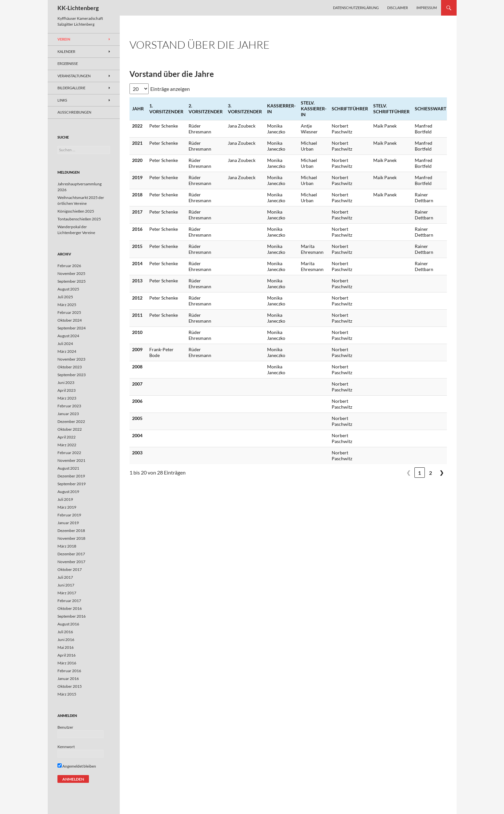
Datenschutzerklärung (356, 8)
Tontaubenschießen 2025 (79, 219)
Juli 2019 (65, 499)
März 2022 (67, 445)
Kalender (66, 51)
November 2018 (71, 538)
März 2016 (67, 663)
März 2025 (67, 305)
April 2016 (67, 655)
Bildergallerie (71, 88)
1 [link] (419, 473)
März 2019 (67, 507)
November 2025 (71, 273)
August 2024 (68, 336)
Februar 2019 (69, 515)
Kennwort (66, 747)
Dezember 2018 (71, 530)
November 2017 (71, 562)
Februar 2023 (69, 406)
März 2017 (67, 593)
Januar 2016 (68, 678)
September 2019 (72, 484)
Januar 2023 (68, 414)
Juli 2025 (65, 297)
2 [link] (430, 473)
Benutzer (65, 727)
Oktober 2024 (70, 320)
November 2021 (71, 460)
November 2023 (71, 359)
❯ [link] (442, 472)
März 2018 (67, 546)
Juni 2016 (66, 640)
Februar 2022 (69, 453)
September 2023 (72, 375)
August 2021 (68, 468)
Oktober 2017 (70, 569)
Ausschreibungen (74, 112)
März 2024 (67, 351)
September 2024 (72, 328)
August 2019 (68, 492)
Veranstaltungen (74, 76)
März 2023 (67, 398)
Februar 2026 (69, 266)
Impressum (427, 8)
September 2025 (72, 281)
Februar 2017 (69, 601)
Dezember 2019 (71, 476)
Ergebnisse (68, 63)
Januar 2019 (68, 523)
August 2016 (68, 624)
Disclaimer (398, 8)
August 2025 (68, 289)
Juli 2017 (65, 577)
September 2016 (72, 616)
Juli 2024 (65, 344)
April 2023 (67, 390)
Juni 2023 (66, 382)
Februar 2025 (69, 312)
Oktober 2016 (70, 608)
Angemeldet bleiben (77, 766)
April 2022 (67, 437)
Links (62, 100)
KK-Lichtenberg (78, 8)
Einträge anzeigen (170, 89)
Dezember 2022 (71, 421)
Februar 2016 (69, 671)
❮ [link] (408, 472)
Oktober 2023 (70, 367)
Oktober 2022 (70, 429)
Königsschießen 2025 (76, 211)
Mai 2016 (66, 647)
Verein (64, 39)
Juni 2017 (66, 585)
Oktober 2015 (70, 686)
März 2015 (67, 694)
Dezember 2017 (71, 554)
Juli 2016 (65, 632)
